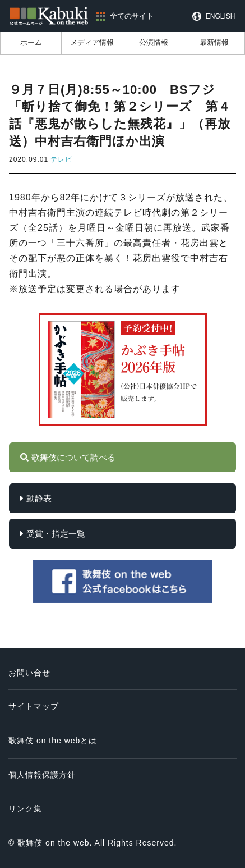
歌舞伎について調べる (73, 457)
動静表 (39, 498)
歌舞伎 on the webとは (53, 741)
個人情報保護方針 (42, 775)
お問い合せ (29, 673)
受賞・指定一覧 (56, 534)
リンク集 (25, 808)
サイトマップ (34, 706)
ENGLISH (221, 16)
